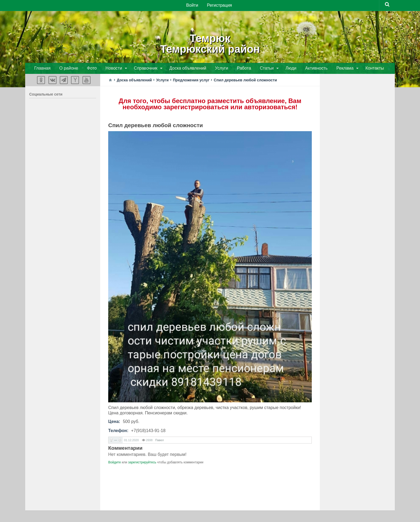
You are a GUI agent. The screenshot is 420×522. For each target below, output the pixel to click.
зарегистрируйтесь (142, 463)
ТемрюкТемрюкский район (210, 43)
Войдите (115, 463)
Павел (160, 441)
